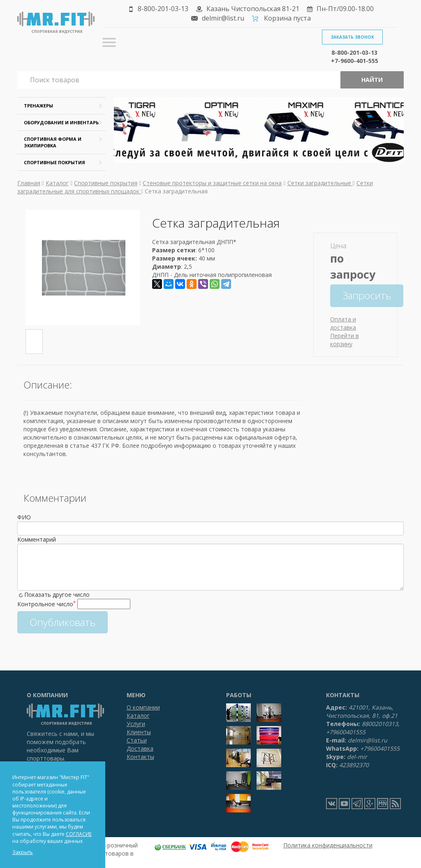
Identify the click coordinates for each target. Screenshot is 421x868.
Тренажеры (38, 106)
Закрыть (23, 852)
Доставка (140, 748)
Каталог (57, 183)
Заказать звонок (352, 37)
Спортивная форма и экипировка (53, 142)
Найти (372, 80)
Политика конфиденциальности (328, 845)
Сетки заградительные (320, 183)
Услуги (136, 724)
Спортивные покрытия (54, 162)
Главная (29, 183)
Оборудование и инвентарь (61, 122)
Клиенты (139, 732)
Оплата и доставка (343, 323)
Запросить (367, 295)
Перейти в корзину (345, 340)
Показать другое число (57, 595)
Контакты (140, 757)
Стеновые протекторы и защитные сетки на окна (212, 183)
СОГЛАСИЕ (79, 834)
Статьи (137, 740)
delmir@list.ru (223, 18)
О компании (143, 707)
